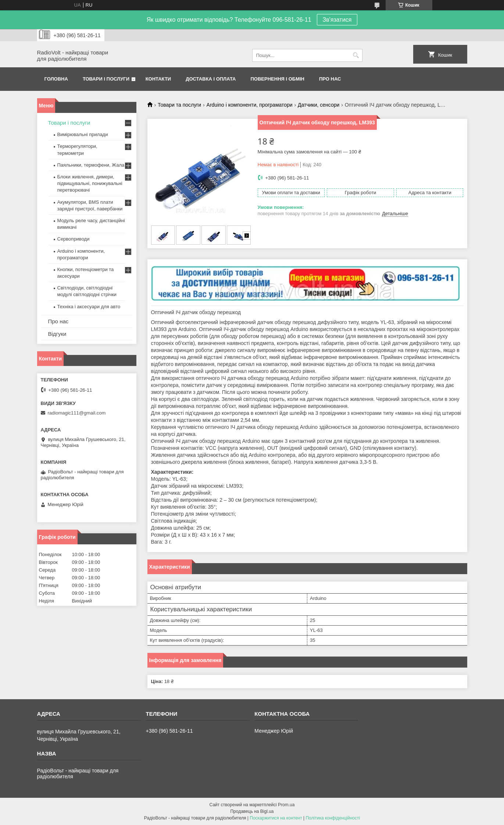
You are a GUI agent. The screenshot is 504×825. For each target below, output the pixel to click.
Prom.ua (286, 805)
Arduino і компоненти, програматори (250, 105)
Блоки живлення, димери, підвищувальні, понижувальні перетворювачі (90, 183)
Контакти (158, 79)
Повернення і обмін (278, 79)
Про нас (330, 79)
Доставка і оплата (211, 79)
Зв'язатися (337, 20)
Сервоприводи (74, 239)
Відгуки (57, 334)
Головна (56, 79)
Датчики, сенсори (319, 105)
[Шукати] (356, 55)
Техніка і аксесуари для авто (89, 307)
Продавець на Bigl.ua (252, 811)
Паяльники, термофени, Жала (91, 165)
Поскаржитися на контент (276, 818)
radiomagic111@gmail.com (77, 413)
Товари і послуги (106, 79)
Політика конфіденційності (333, 818)
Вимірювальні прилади (83, 134)
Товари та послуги (179, 105)
